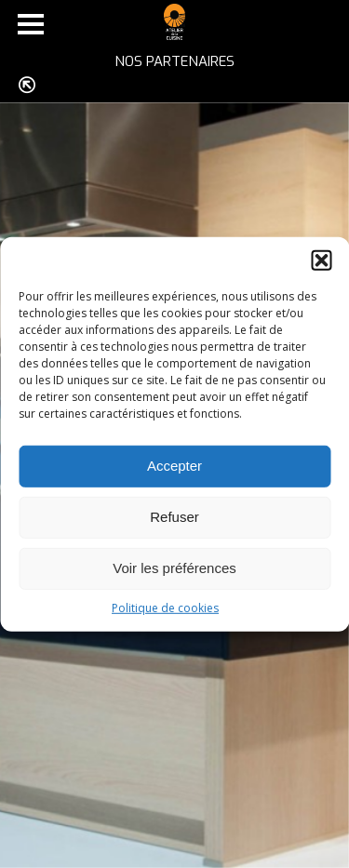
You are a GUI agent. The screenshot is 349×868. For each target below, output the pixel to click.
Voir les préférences (174, 568)
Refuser (174, 517)
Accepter (174, 466)
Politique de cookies (165, 607)
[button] (321, 260)
